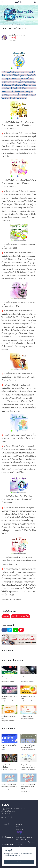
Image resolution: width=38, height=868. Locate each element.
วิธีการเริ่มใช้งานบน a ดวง (23, 839)
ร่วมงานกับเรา (20, 829)
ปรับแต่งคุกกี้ (16, 856)
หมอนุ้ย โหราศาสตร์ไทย (17, 35)
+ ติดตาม (12, 38)
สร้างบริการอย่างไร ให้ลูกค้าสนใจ (25, 842)
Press (18, 827)
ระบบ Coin (19, 844)
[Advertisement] (19, 47)
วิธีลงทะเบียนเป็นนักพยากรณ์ (24, 837)
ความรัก (6, 616)
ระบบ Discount (20, 847)
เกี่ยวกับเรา (19, 824)
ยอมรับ (19, 862)
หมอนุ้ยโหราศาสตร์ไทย (21, 616)
